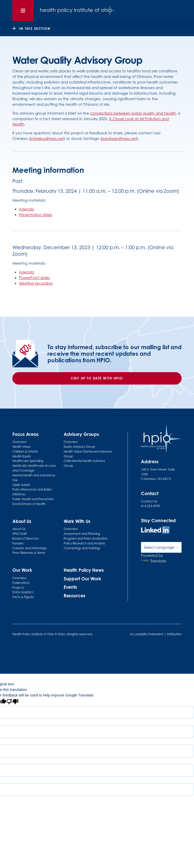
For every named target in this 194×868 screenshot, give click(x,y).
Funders (18, 543)
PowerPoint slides (34, 278)
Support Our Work (82, 579)
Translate (154, 561)
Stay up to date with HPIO (97, 378)
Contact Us (149, 501)
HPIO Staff (19, 534)
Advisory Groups (81, 434)
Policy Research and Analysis (84, 543)
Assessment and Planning (82, 534)
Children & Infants (25, 451)
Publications (21, 583)
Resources (75, 596)
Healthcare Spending (28, 461)
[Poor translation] (12, 702)
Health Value (21, 447)
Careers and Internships (30, 548)
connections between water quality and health (133, 113)
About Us (19, 529)
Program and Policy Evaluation (86, 538)
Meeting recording (36, 283)
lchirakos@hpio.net (47, 139)
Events (70, 587)
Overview (19, 442)
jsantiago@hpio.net (119, 139)
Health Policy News (84, 570)
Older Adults (21, 485)
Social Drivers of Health (29, 504)
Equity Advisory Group (79, 447)
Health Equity (22, 456)
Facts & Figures (23, 597)
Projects (18, 588)
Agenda (27, 209)
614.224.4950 (151, 506)
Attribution (174, 634)
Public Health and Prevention (33, 499)
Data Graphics (23, 592)
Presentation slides (36, 215)
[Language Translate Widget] (161, 547)
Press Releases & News (29, 553)
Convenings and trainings (82, 548)
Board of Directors (26, 538)
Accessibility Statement (147, 634)
